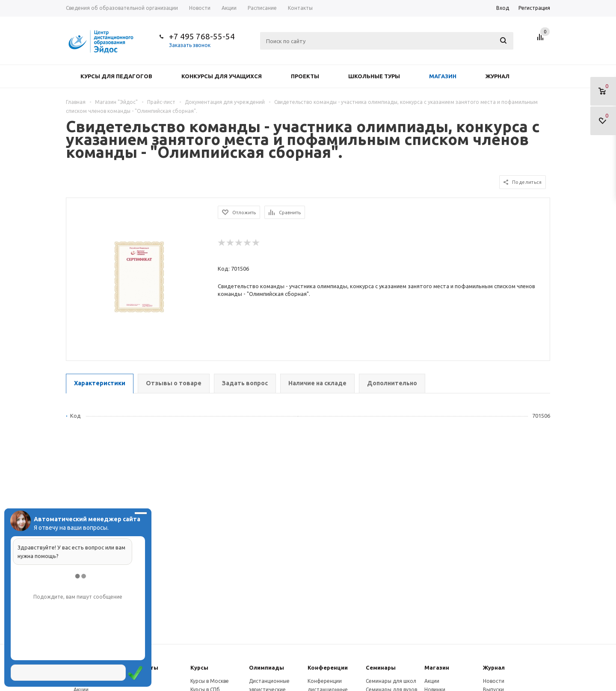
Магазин (443, 76)
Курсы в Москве (210, 681)
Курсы (199, 667)
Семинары (381, 667)
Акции (432, 681)
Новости (494, 681)
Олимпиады (267, 667)
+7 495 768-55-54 (202, 36)
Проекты (305, 76)
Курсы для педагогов (116, 76)
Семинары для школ (391, 681)
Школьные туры (374, 76)
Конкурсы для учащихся (222, 76)
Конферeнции (328, 667)
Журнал (498, 76)
